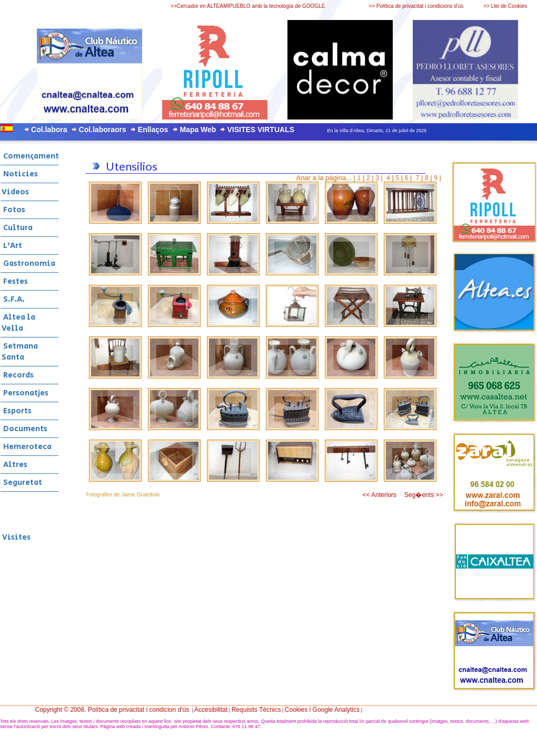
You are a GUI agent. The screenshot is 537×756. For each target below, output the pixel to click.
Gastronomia (28, 263)
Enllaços (153, 130)
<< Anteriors (379, 495)
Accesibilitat (211, 710)
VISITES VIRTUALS (261, 130)
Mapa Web (198, 130)
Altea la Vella (18, 323)
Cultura (17, 228)
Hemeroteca (27, 447)
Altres (14, 465)
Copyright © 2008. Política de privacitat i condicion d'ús (112, 710)
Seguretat (22, 483)
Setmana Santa (20, 352)
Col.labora (49, 130)
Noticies (20, 174)
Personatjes (25, 393)
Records (18, 375)
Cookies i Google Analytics (322, 710)
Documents (24, 429)
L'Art (12, 246)
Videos (15, 192)
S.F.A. (13, 299)
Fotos (13, 210)
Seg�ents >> (424, 495)
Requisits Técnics (256, 710)
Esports (17, 411)
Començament (30, 156)
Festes (15, 281)
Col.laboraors (103, 130)
